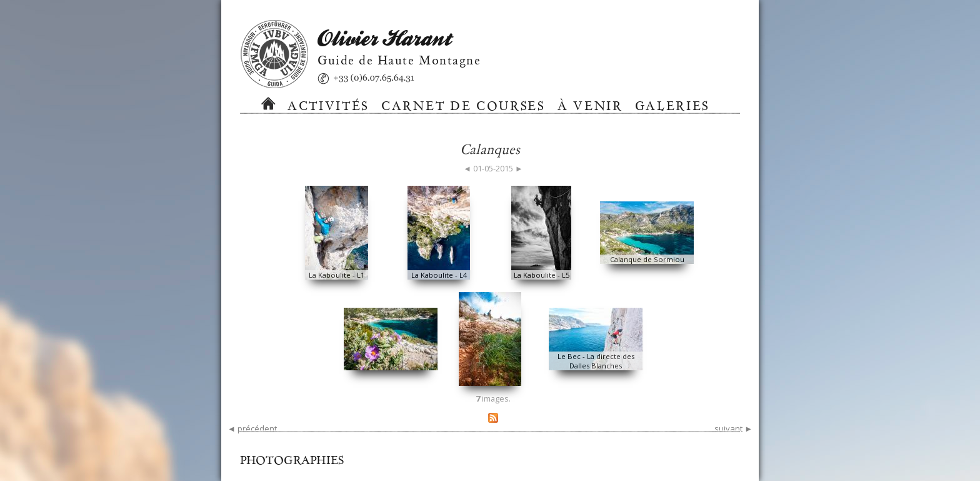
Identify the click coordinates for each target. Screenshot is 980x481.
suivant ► (733, 428)
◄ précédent (252, 428)
